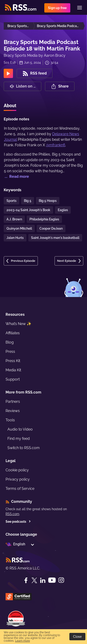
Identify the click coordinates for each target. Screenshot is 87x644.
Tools (10, 420)
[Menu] (80, 8)
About (10, 106)
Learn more (23, 641)
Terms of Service (20, 489)
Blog (10, 342)
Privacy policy (18, 479)
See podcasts (18, 522)
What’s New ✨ (18, 324)
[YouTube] (52, 580)
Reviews (13, 411)
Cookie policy (17, 470)
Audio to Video (20, 429)
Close (77, 637)
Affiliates (13, 333)
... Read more (16, 177)
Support (13, 379)
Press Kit (13, 361)
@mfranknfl (56, 145)
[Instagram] (61, 580)
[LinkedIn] (43, 580)
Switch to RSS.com (24, 448)
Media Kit (13, 370)
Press (10, 352)
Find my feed (19, 439)
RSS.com (12, 514)
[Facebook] (26, 580)
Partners (13, 402)
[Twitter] (34, 580)
